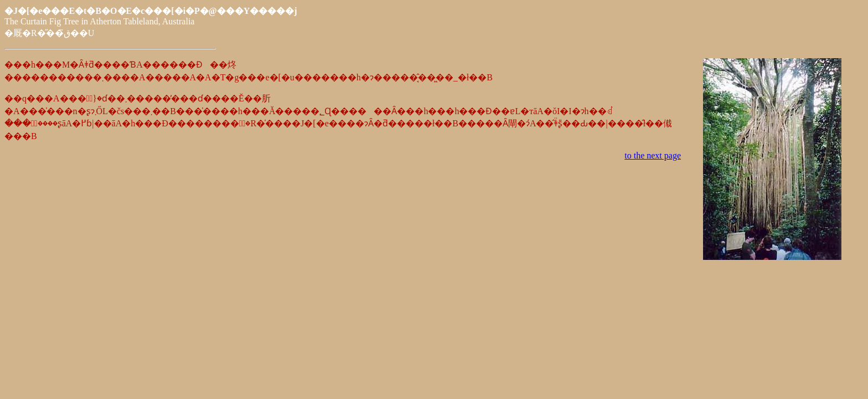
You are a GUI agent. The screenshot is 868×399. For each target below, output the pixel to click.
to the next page (653, 155)
